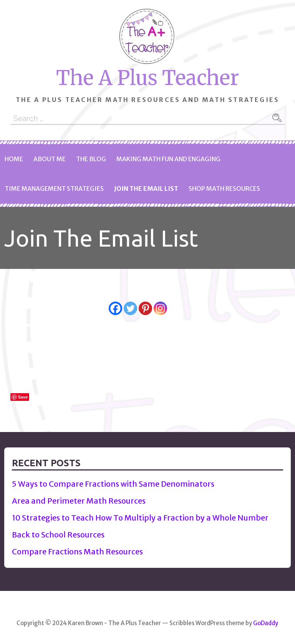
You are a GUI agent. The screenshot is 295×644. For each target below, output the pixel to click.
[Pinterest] (145, 302)
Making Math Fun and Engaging (168, 159)
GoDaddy (266, 623)
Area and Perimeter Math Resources (79, 501)
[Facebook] (115, 302)
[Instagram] (160, 302)
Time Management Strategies (54, 189)
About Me (50, 159)
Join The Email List (146, 189)
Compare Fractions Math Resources (77, 551)
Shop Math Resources (224, 189)
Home (14, 159)
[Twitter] (130, 302)
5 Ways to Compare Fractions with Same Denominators (113, 484)
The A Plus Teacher (147, 78)
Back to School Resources (58, 535)
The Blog (91, 159)
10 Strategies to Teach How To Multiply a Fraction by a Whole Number (140, 518)
